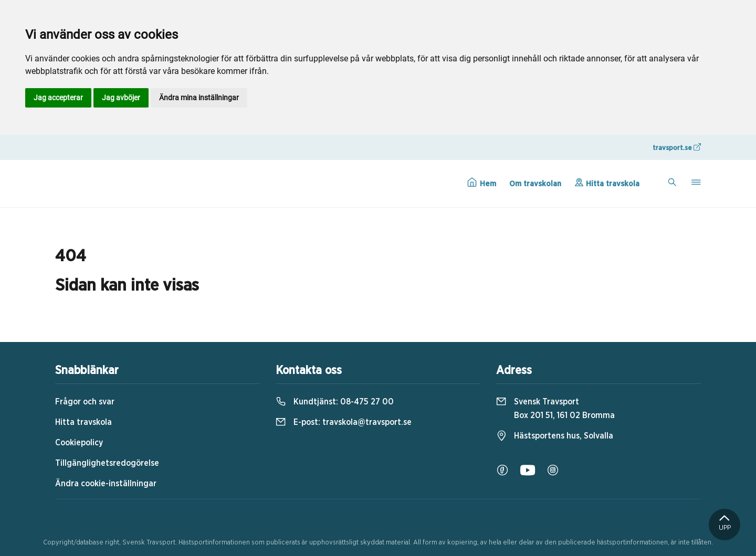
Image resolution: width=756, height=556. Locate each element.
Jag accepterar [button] (58, 98)
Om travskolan (535, 184)
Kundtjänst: (335, 402)
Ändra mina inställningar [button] (199, 98)
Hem (482, 183)
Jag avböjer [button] (121, 98)
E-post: (344, 422)
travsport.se (677, 147)
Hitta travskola (607, 183)
